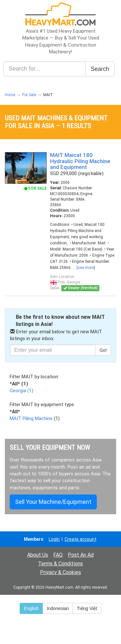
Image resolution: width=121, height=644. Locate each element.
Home (10, 95)
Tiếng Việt (87, 608)
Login (54, 539)
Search (100, 69)
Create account (81, 539)
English (31, 608)
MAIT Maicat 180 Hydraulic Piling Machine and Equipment (80, 161)
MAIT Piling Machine (31, 418)
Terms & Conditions (60, 564)
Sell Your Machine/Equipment (53, 502)
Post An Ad (81, 555)
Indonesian (58, 608)
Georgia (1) (21, 391)
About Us (38, 555)
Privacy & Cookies (60, 572)
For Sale (29, 95)
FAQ (58, 555)
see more (86, 268)
